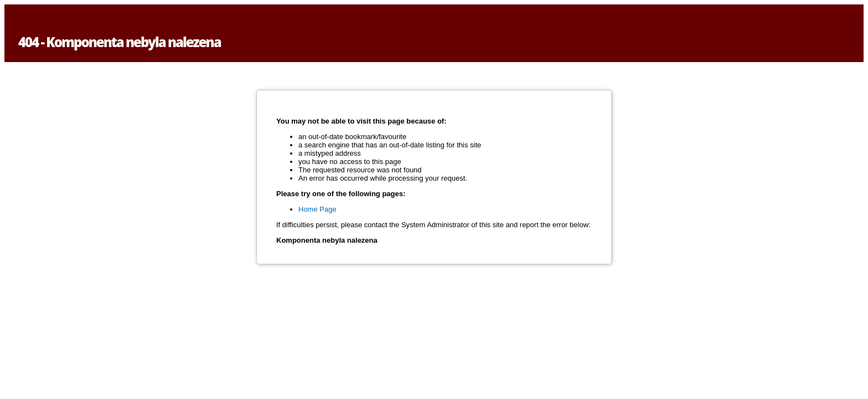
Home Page (317, 209)
